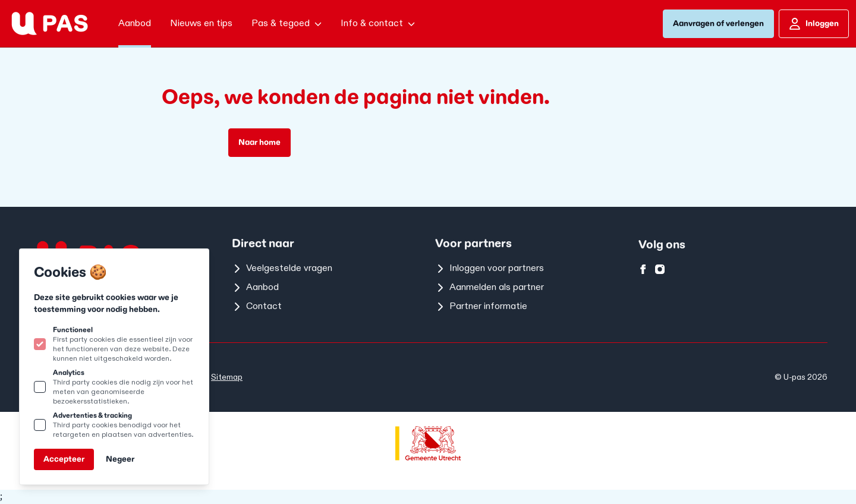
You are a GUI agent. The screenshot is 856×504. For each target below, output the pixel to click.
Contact (257, 306)
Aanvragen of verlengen (718, 23)
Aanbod (255, 287)
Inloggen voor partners (490, 268)
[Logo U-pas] (50, 23)
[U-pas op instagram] (660, 269)
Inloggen (814, 24)
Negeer (120, 459)
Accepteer (64, 459)
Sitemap (227, 377)
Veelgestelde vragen (282, 268)
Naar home (259, 142)
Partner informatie (481, 306)
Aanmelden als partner (490, 287)
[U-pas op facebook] (643, 269)
